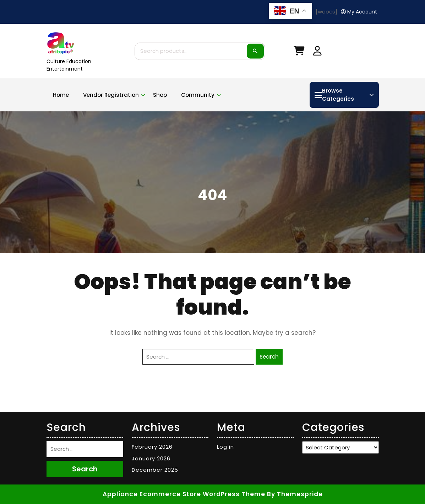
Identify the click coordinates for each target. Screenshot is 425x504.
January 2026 (151, 458)
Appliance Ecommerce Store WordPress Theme (184, 494)
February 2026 (152, 447)
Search (255, 51)
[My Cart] (299, 52)
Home (61, 95)
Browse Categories (344, 95)
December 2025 (155, 470)
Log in (225, 447)
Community (198, 95)
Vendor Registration (111, 95)
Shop (160, 95)
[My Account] (359, 12)
